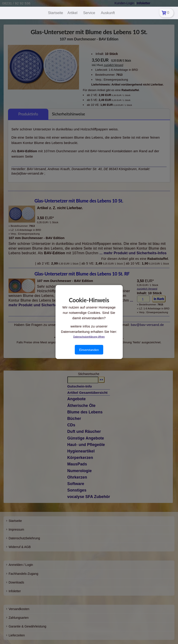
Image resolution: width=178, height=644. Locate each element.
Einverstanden (89, 350)
